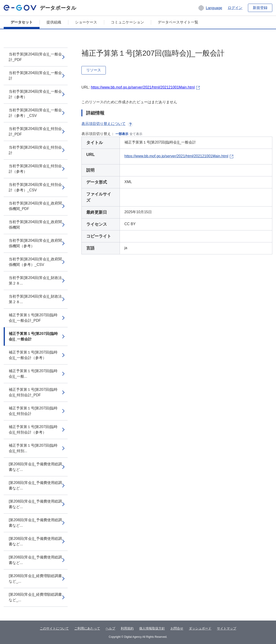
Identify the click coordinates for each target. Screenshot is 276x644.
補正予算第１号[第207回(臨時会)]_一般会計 (33, 336)
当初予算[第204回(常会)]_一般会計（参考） (35, 94)
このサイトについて (54, 628)
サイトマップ (227, 628)
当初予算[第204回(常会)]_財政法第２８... (35, 280)
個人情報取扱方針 (152, 628)
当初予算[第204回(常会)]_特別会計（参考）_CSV (35, 187)
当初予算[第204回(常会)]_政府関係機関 (35, 225)
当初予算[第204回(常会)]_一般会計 (35, 76)
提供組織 (54, 22)
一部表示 (122, 134)
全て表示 (136, 134)
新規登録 (260, 8)
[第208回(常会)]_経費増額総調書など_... (35, 579)
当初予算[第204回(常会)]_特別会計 (35, 150)
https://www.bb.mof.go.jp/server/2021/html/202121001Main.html (143, 87)
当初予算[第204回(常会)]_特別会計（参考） (35, 169)
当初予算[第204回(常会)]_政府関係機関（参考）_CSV (35, 262)
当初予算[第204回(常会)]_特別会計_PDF (35, 131)
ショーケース (86, 22)
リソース (94, 70)
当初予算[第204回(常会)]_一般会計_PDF (35, 57)
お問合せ (177, 628)
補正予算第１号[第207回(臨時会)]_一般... (33, 374)
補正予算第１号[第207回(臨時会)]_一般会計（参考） (33, 355)
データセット (22, 22)
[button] (210, 8)
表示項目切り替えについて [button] (107, 124)
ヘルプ (110, 628)
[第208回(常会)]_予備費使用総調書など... (35, 467)
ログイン (235, 8)
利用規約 (127, 628)
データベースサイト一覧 (178, 22)
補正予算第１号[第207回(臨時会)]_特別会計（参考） (33, 430)
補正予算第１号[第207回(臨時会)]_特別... (33, 448)
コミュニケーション (127, 22)
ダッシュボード (200, 628)
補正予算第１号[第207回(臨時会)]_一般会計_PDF (33, 318)
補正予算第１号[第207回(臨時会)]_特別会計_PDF (33, 392)
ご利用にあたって (87, 628)
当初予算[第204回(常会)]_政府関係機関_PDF (35, 206)
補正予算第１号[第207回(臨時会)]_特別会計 (33, 411)
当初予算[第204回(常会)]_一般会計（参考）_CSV (35, 113)
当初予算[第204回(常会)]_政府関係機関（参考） (35, 243)
